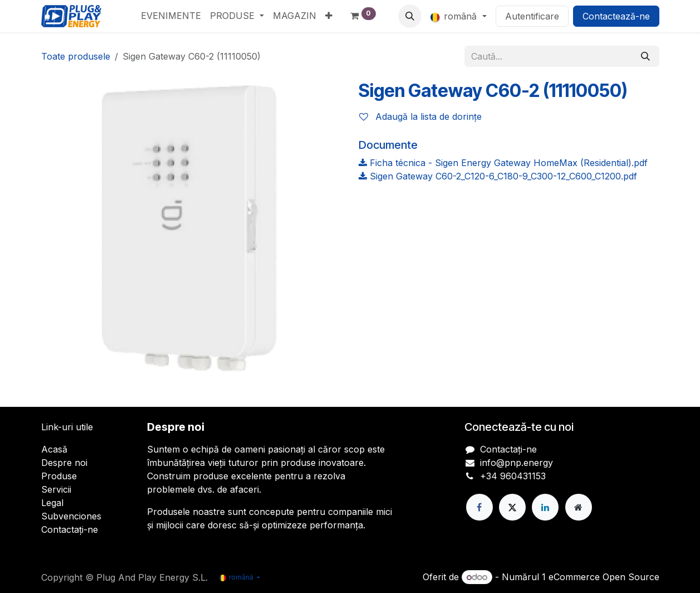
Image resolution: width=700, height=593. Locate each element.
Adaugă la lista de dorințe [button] (420, 116)
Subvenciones (71, 516)
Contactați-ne (70, 529)
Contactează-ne (616, 16)
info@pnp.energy (517, 463)
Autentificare (532, 16)
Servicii (56, 489)
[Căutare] (645, 56)
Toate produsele (76, 56)
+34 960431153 (513, 476)
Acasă (54, 449)
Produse (59, 476)
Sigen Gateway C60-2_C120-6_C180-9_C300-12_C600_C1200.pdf (498, 176)
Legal (52, 503)
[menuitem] (171, 16)
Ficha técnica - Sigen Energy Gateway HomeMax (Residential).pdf (503, 163)
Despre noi (64, 463)
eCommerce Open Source (604, 577)
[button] (410, 16)
